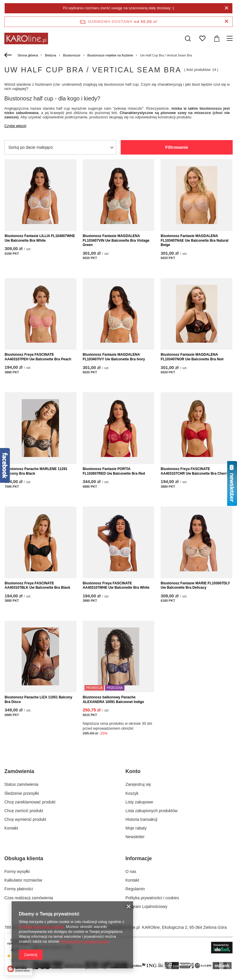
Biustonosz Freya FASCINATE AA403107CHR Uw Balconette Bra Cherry (195, 471)
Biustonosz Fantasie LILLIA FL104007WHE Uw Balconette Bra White (40, 238)
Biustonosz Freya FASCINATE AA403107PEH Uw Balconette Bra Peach (38, 357)
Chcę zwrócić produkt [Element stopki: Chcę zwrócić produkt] (24, 811)
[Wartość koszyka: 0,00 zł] (217, 38)
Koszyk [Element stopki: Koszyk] (132, 793)
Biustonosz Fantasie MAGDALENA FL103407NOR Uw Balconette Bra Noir (192, 357)
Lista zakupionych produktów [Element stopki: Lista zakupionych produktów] (152, 811)
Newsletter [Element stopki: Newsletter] (135, 837)
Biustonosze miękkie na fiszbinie (110, 55)
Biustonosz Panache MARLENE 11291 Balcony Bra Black (36, 471)
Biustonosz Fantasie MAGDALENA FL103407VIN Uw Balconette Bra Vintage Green (116, 240)
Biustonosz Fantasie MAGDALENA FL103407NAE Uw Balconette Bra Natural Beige (194, 240)
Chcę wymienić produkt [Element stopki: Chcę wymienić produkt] (25, 819)
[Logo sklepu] (26, 38)
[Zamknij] (226, 8)
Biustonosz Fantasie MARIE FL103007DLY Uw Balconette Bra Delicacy (195, 586)
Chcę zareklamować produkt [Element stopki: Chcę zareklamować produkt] (30, 802)
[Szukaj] (188, 38)
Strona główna (28, 55)
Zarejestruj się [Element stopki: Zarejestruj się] (138, 784)
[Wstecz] (9, 55)
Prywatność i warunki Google (84, 941)
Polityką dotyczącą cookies (41, 927)
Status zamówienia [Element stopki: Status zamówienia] (21, 784)
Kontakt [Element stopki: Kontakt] (11, 828)
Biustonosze (72, 55)
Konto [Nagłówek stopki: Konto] (133, 771)
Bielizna (50, 55)
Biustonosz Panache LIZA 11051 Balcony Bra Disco (38, 700)
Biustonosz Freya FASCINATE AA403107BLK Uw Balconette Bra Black (37, 586)
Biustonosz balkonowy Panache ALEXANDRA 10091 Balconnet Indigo (113, 700)
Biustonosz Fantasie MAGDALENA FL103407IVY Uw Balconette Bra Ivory (114, 357)
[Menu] (230, 38)
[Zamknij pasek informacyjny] (226, 22)
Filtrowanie (177, 147)
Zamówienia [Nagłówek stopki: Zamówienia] (19, 771)
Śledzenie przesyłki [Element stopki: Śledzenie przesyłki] (22, 793)
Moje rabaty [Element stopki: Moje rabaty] (136, 828)
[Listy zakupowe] (202, 38)
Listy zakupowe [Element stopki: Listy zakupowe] (139, 802)
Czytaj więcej (15, 126)
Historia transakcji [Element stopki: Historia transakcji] (142, 819)
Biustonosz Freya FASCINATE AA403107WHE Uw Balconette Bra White (116, 586)
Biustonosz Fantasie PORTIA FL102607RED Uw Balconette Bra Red (114, 471)
